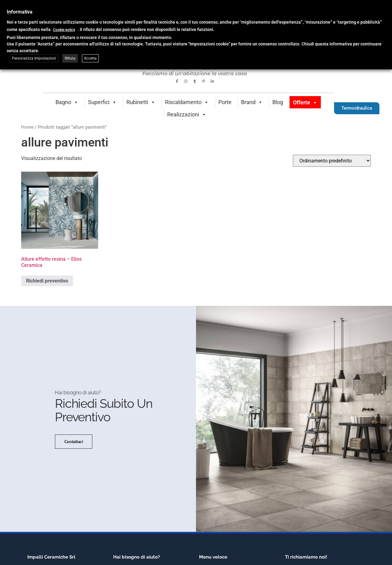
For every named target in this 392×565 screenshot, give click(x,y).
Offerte (305, 102)
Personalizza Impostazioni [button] (34, 58)
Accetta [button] (90, 58)
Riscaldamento (187, 102)
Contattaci (74, 441)
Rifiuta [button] (70, 58)
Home (27, 127)
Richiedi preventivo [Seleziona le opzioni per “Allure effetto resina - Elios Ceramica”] (47, 281)
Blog (278, 102)
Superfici (102, 102)
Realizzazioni (187, 114)
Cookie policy (64, 30)
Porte (225, 102)
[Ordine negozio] (332, 161)
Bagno (67, 102)
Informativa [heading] (20, 12)
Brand (252, 102)
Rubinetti (141, 102)
